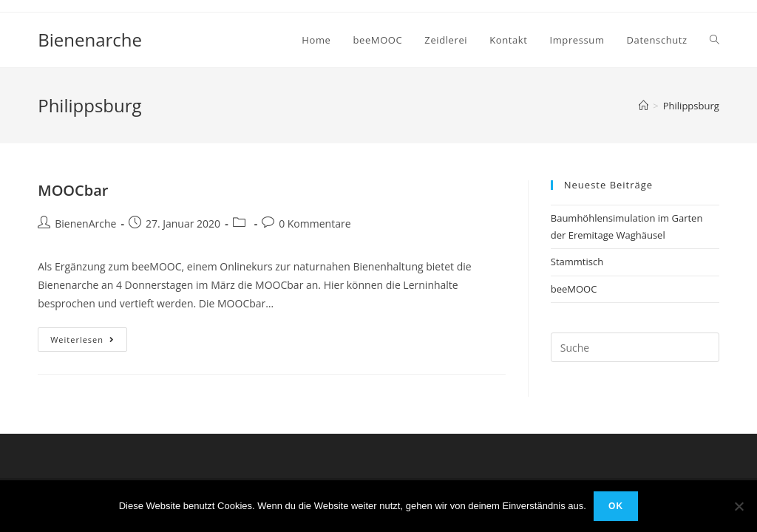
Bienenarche (90, 40)
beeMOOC (574, 289)
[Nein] (739, 506)
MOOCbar (73, 190)
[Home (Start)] (644, 106)
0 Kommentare (315, 224)
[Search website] (714, 40)
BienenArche (85, 224)
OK (616, 506)
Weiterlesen (89, 340)
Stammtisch (577, 262)
